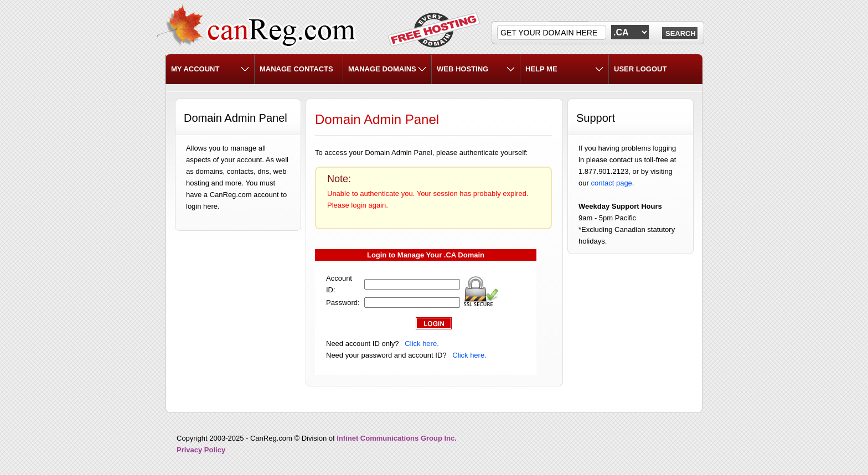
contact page (611, 183)
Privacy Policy (201, 450)
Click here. (422, 344)
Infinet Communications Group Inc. (397, 438)
